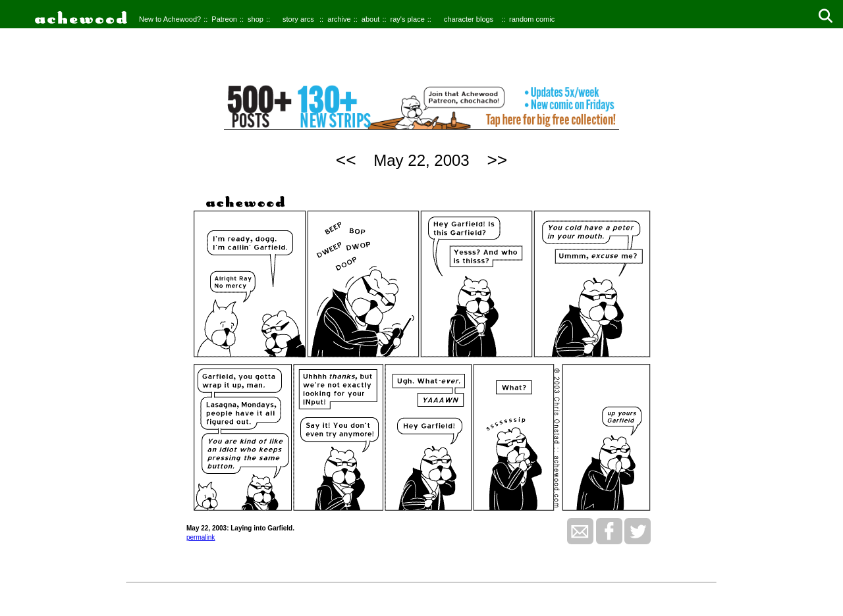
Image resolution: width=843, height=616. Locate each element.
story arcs (298, 19)
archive (339, 19)
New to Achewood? (170, 19)
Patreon (224, 19)
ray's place (408, 19)
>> (497, 160)
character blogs (469, 19)
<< (346, 160)
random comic (532, 19)
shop (256, 19)
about (371, 19)
